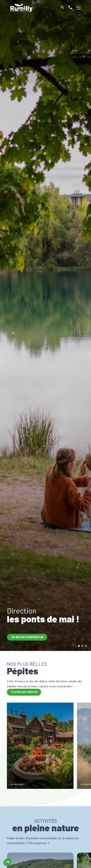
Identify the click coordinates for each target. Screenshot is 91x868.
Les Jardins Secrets (25, 784)
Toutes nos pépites (24, 692)
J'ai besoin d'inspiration (27, 637)
